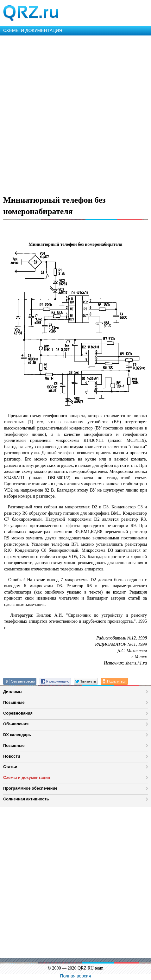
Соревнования (18, 713)
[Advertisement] (75, 114)
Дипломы (13, 692)
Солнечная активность (26, 799)
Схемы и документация (27, 777)
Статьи (10, 767)
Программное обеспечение (30, 788)
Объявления (16, 724)
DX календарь (17, 735)
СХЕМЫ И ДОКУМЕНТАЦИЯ (33, 30)
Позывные (14, 702)
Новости (12, 756)
